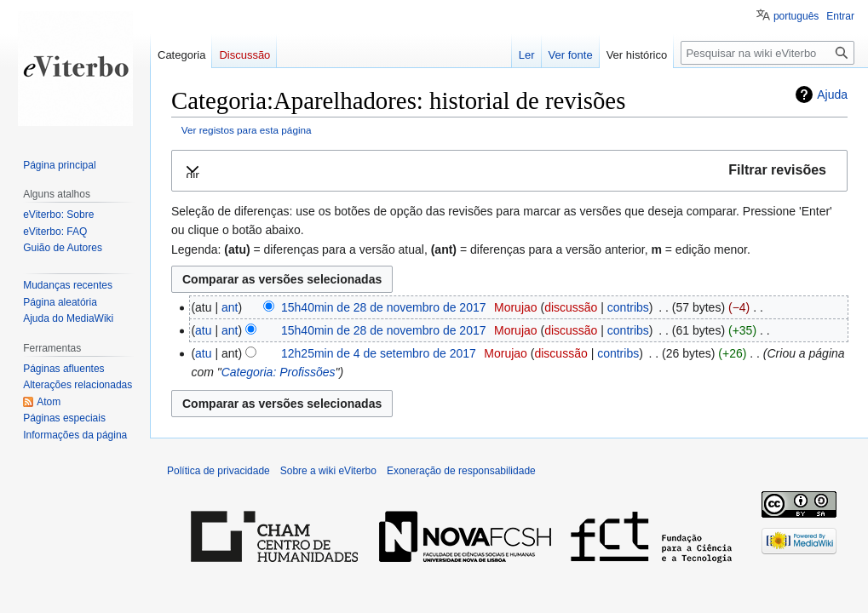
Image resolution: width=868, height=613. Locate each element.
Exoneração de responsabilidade (461, 471)
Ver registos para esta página (247, 130)
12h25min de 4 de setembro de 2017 (379, 353)
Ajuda (832, 95)
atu (203, 330)
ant (230, 307)
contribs (628, 307)
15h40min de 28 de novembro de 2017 (384, 307)
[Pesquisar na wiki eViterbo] (767, 53)
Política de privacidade (218, 471)
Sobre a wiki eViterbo (328, 471)
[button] (509, 171)
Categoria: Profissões (279, 372)
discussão (571, 307)
